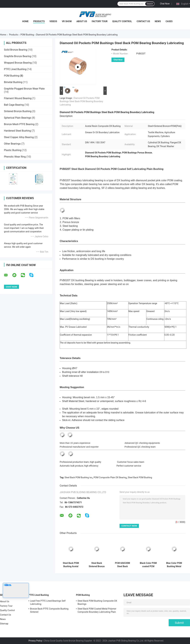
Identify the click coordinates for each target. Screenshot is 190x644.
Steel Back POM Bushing (140, 477)
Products (39, 21)
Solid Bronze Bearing (16, 50)
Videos (53, 21)
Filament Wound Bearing (18, 98)
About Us (82, 21)
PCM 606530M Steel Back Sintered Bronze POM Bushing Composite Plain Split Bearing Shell (123, 565)
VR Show (67, 21)
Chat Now (165, 4)
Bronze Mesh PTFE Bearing (19, 124)
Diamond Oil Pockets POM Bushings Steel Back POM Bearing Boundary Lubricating (81, 101)
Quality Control (122, 21)
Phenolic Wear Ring (15, 157)
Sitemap (4, 624)
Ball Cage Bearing (14, 105)
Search (150, 4)
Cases (169, 21)
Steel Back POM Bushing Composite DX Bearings (97, 602)
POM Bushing (27, 35)
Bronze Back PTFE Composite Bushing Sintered (49, 610)
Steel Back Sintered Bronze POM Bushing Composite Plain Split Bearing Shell (97, 565)
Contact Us (143, 21)
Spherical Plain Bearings (18, 118)
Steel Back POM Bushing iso (78, 477)
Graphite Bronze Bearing (18, 56)
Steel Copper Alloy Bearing (19, 137)
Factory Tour (100, 21)
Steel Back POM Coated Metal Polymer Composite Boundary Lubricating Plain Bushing (97, 611)
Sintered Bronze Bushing (18, 111)
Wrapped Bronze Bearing (18, 63)
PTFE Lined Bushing (15, 69)
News (158, 21)
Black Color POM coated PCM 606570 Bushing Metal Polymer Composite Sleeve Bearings (148, 565)
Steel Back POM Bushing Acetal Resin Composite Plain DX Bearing (71, 565)
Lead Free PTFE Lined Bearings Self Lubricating (48, 602)
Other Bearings (12, 144)
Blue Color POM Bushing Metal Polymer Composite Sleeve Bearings (174, 565)
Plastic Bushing (13, 150)
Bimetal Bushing (13, 82)
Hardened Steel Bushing (17, 131)
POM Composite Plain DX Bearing (110, 477)
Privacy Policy (35, 641)
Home (25, 21)
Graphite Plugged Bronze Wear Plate (24, 89)
